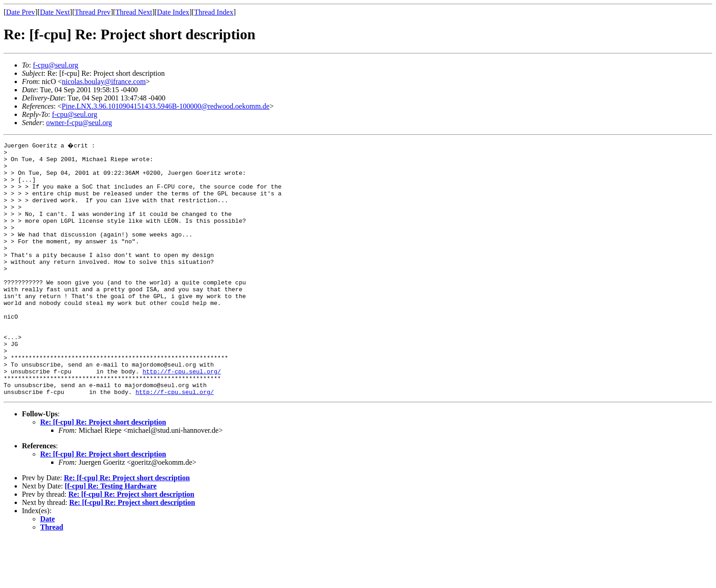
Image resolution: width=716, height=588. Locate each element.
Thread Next (134, 12)
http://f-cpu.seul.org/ (182, 416)
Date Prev (21, 12)
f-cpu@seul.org (55, 65)
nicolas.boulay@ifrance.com (104, 81)
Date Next (55, 12)
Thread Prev (92, 12)
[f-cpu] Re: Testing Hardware (111, 535)
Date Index (173, 12)
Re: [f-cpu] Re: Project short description (103, 471)
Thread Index (214, 12)
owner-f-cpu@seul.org (79, 123)
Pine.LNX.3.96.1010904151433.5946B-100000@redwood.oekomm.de (166, 106)
